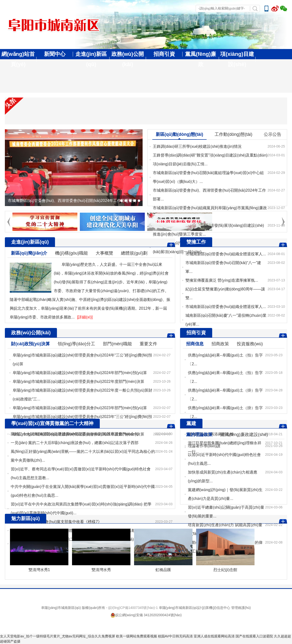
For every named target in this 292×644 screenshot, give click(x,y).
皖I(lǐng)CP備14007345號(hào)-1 (133, 608)
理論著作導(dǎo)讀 (204, 446)
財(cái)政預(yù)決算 (30, 344)
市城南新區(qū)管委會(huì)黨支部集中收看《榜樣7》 (56, 522)
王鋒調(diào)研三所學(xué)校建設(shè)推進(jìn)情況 (197, 146)
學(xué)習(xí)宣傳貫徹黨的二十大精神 (52, 423)
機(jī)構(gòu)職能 (71, 253)
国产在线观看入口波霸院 (254, 636)
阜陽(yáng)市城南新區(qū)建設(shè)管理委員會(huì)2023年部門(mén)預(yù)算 (80, 408)
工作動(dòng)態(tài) (233, 134)
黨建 (191, 423)
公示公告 (273, 134)
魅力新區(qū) (26, 518)
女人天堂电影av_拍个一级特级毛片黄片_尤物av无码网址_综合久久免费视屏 (58, 636)
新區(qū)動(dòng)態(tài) (179, 134)
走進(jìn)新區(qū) (91, 59)
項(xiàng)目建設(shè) (237, 59)
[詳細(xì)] (85, 317)
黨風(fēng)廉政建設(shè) (244, 435)
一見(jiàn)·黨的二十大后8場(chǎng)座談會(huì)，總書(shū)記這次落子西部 (75, 443)
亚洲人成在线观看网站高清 (214, 636)
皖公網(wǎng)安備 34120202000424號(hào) (146, 615)
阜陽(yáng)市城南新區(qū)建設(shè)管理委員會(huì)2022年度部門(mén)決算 (78, 381)
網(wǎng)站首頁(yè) (18, 59)
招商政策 (220, 344)
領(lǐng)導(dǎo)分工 (76, 344)
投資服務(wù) (250, 344)
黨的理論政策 (199, 435)
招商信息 (195, 344)
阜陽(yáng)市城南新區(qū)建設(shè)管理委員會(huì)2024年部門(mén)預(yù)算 (80, 373)
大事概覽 (104, 253)
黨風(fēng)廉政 (201, 59)
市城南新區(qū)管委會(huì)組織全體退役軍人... (226, 254)
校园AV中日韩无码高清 (175, 636)
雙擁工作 (196, 242)
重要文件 (148, 344)
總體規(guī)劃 (134, 253)
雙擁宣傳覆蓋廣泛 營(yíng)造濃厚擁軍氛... (222, 280)
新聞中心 (55, 54)
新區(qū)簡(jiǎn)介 (29, 253)
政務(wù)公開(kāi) (128, 59)
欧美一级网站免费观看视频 (137, 636)
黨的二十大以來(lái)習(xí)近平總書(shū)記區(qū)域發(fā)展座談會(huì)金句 (74, 434)
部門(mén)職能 (117, 344)
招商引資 (164, 54)
